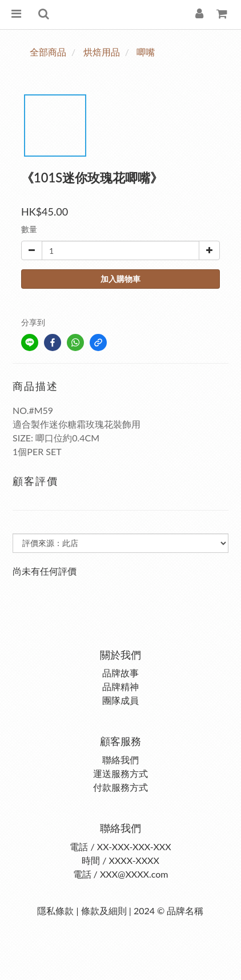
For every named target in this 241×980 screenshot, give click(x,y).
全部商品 (48, 52)
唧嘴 (146, 52)
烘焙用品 (102, 52)
